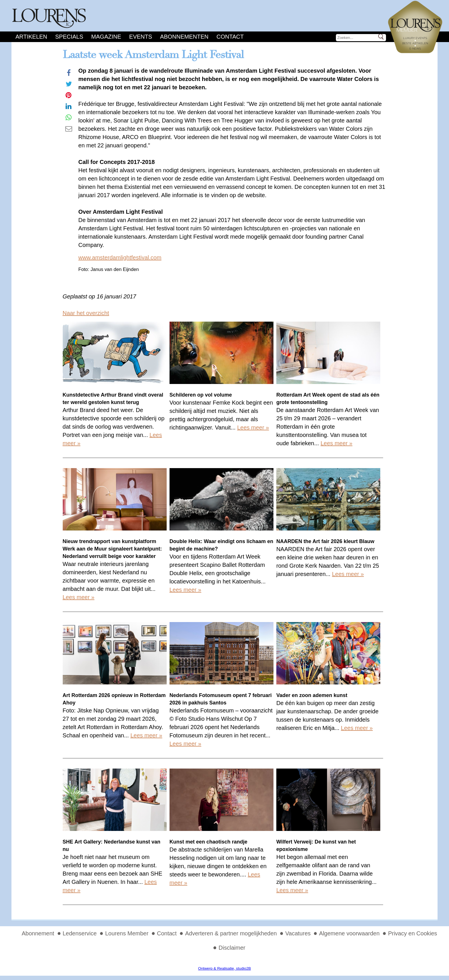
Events (141, 37)
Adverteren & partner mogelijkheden (231, 933)
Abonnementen (184, 37)
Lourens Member (127, 933)
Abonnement (38, 933)
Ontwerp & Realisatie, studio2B (224, 968)
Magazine (106, 37)
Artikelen (31, 37)
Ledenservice (80, 933)
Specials (69, 37)
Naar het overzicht (86, 313)
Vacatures (298, 933)
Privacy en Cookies (412, 933)
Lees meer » (253, 427)
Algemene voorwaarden (349, 933)
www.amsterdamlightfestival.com (120, 258)
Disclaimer (232, 948)
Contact (230, 37)
